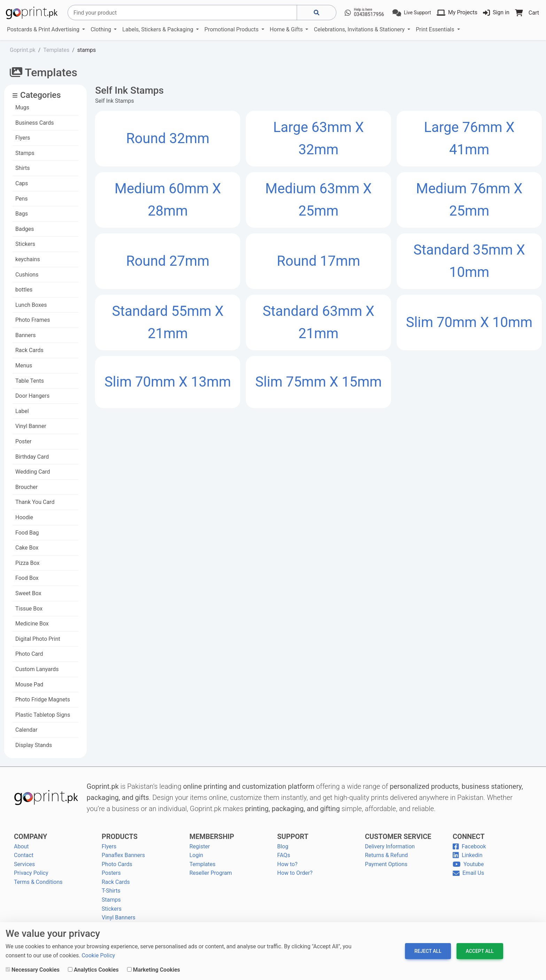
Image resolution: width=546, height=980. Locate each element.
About (21, 846)
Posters (111, 873)
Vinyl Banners (119, 917)
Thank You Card (35, 502)
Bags (22, 214)
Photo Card (29, 654)
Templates (202, 864)
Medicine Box (32, 624)
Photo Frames (33, 320)
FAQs (284, 855)
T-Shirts (111, 891)
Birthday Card (32, 457)
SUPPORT (293, 837)
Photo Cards (117, 864)
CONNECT (469, 837)
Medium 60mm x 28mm (168, 200)
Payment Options (386, 864)
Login (196, 855)
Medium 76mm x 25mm (469, 200)
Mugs (22, 107)
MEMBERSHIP (212, 837)
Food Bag (27, 533)
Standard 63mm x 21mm (318, 322)
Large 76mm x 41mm (469, 138)
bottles (24, 290)
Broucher (26, 487)
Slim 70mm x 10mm (469, 322)
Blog (283, 846)
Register (200, 846)
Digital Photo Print (38, 639)
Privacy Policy (31, 873)
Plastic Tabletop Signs (43, 715)
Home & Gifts (287, 29)
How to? (287, 864)
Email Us (468, 873)
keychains (28, 259)
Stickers (25, 244)
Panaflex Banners (123, 855)
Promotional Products (232, 29)
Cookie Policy (98, 955)
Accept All (480, 951)
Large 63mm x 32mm (319, 138)
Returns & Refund (386, 855)
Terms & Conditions (38, 882)
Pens (22, 199)
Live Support (418, 13)
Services (24, 864)
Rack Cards (29, 350)
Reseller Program (211, 873)
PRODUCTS (120, 837)
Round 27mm (168, 261)
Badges (25, 229)
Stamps (25, 153)
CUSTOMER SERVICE (398, 837)
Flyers (23, 138)
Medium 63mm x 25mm (319, 200)
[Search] (182, 13)
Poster (24, 441)
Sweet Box (28, 593)
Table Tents (30, 381)
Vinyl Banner (31, 426)
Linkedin (468, 855)
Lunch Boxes (31, 305)
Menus (24, 365)
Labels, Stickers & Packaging (158, 29)
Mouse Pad (29, 685)
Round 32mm (168, 138)
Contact (24, 855)
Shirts (23, 168)
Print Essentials (436, 29)
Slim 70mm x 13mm (168, 382)
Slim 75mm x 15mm (318, 382)
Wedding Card (33, 472)
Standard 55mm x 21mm (168, 322)
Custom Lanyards (37, 669)
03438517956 (369, 14)
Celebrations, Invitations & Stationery (360, 29)
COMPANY (30, 837)
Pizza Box (27, 563)
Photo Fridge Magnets (43, 699)
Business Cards (34, 123)
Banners (26, 335)
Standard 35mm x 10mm (469, 261)
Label (22, 411)
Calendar (26, 730)
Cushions (27, 275)
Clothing (102, 29)
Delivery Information (390, 846)
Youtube (468, 864)
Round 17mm (318, 261)
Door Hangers (32, 396)
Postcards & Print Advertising (44, 29)
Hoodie (24, 517)
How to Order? (295, 873)
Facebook (469, 846)
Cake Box (27, 548)
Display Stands (34, 745)
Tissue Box (29, 609)
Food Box (27, 578)
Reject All (428, 951)
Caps (22, 183)
